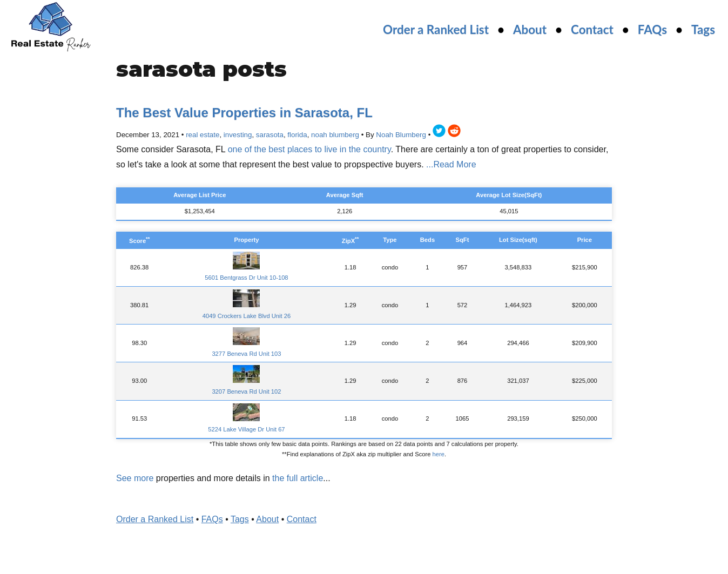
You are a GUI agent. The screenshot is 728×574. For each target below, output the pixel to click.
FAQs (652, 29)
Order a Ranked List (436, 29)
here (439, 454)
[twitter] (439, 133)
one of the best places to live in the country (309, 149)
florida (297, 135)
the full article (298, 478)
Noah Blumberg (401, 135)
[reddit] (454, 133)
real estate (203, 135)
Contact (592, 29)
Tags (703, 29)
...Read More (451, 164)
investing (238, 135)
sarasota (270, 135)
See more (135, 478)
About (530, 29)
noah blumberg (335, 135)
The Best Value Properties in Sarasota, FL (244, 113)
